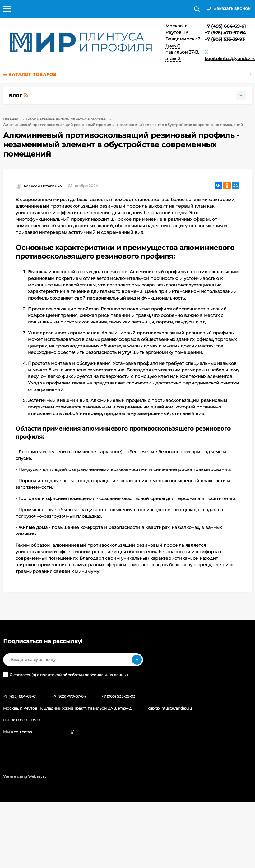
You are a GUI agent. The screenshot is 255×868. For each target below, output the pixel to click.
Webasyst (37, 776)
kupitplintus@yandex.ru (170, 708)
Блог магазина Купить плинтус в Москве (66, 119)
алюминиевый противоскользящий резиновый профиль (81, 206)
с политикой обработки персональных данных (83, 675)
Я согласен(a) (66, 675)
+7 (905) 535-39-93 (225, 39)
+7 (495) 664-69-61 (225, 26)
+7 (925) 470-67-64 (225, 33)
